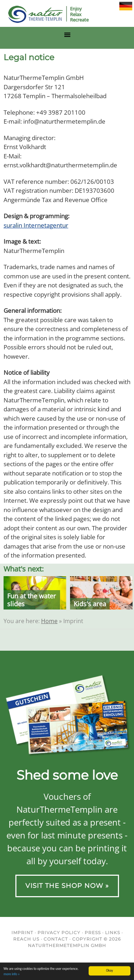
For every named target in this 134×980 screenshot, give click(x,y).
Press (93, 933)
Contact (56, 939)
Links (113, 933)
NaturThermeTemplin (31, 14)
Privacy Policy (59, 933)
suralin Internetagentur (36, 225)
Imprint (22, 933)
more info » (12, 974)
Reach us (26, 939)
